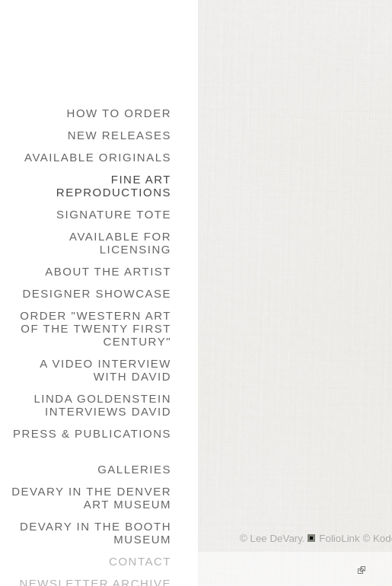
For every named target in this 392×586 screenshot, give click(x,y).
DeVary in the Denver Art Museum (91, 498)
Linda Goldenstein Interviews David (102, 405)
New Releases (120, 135)
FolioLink (339, 538)
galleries (134, 469)
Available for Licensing (120, 243)
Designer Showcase (97, 293)
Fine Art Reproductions (114, 186)
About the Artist (108, 271)
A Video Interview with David (105, 370)
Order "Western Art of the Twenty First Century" (96, 328)
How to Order (119, 113)
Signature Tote (114, 214)
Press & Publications (92, 433)
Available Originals (98, 157)
